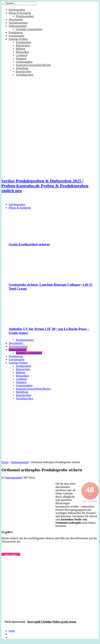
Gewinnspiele (17, 36)
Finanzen (21, 58)
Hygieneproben (25, 16)
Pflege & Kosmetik (20, 13)
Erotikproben (23, 42)
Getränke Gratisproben (29, 29)
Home (5, 462)
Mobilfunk (22, 68)
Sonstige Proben (18, 39)
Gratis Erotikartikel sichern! (29, 244)
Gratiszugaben (24, 62)
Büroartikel (22, 52)
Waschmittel (16, 19)
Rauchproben (24, 71)
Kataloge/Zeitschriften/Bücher (33, 65)
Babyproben (23, 45)
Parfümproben (17, 10)
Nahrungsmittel (18, 26)
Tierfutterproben (18, 23)
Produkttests (16, 32)
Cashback (21, 55)
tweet (12, 631)
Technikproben (25, 75)
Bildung (21, 49)
